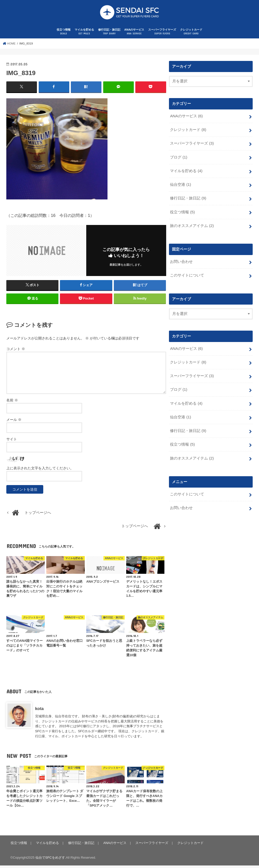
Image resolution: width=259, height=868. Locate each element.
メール (14, 422)
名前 (12, 403)
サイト (12, 442)
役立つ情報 (64, 35)
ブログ (178, 158)
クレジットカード (191, 35)
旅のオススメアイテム (192, 225)
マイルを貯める (84, 35)
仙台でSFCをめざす (50, 860)
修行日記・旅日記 (109, 35)
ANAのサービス (134, 35)
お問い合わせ (181, 261)
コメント (16, 351)
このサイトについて (187, 275)
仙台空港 (180, 185)
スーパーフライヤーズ (162, 35)
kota (39, 711)
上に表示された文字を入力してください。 (40, 471)
